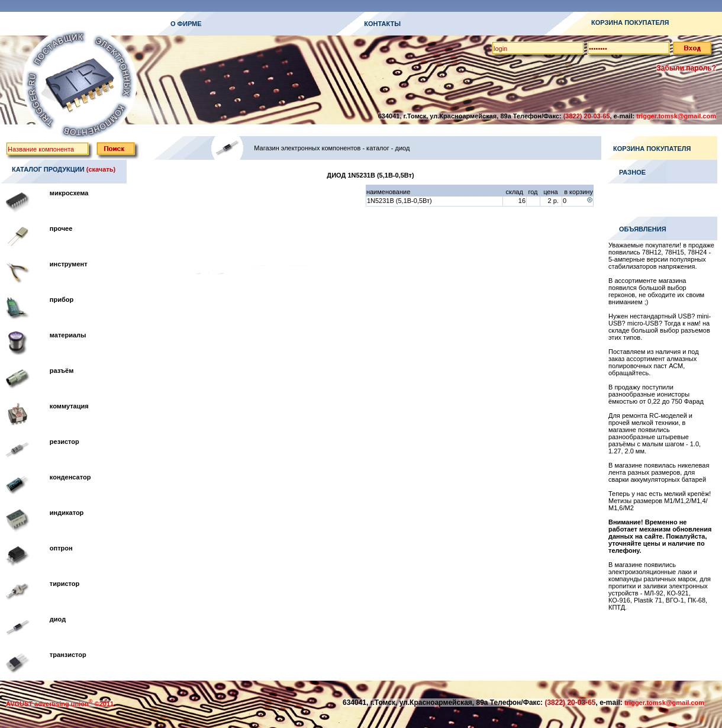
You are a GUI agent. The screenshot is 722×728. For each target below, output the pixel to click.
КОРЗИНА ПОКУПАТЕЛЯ (630, 22)
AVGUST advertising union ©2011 (60, 704)
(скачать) (101, 169)
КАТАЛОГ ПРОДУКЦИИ (48, 169)
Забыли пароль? (686, 68)
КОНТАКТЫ (382, 24)
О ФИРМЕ (186, 24)
